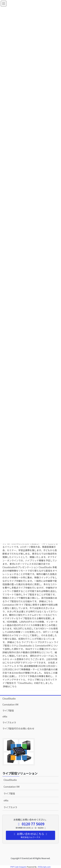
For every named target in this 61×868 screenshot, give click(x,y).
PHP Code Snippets (18, 867)
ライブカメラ (9, 722)
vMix (5, 716)
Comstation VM (10, 704)
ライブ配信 (8, 710)
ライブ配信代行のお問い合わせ (18, 728)
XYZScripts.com (44, 867)
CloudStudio (9, 698)
